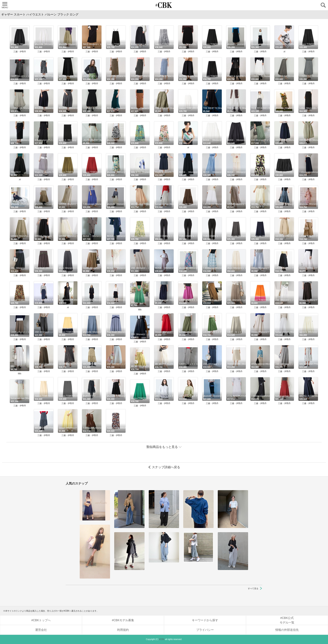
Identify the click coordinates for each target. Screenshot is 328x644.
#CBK (162, 639)
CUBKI (164, 5)
